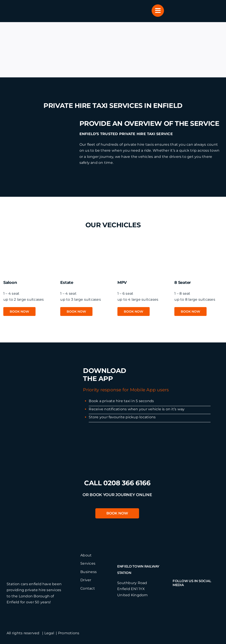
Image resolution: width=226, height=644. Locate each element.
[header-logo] (30, 6)
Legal (49, 633)
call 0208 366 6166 (117, 483)
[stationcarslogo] (39, 554)
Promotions (69, 633)
